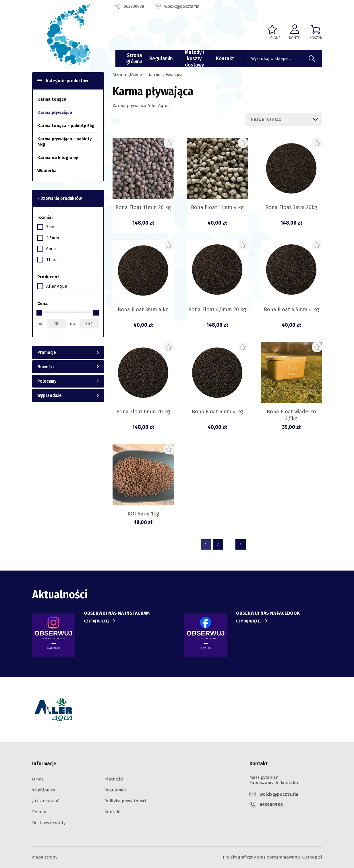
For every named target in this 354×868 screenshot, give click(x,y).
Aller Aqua (57, 286)
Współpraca (44, 790)
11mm (52, 260)
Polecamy (47, 381)
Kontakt (225, 59)
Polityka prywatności (125, 801)
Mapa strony (45, 857)
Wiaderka (47, 171)
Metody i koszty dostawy (194, 59)
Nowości (46, 367)
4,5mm (53, 238)
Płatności (114, 779)
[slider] (39, 313)
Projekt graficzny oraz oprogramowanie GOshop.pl (272, 857)
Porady (39, 812)
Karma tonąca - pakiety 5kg (66, 126)
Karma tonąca (52, 99)
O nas (38, 779)
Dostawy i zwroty (49, 823)
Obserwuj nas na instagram (117, 613)
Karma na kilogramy (58, 157)
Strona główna (134, 59)
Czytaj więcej (97, 621)
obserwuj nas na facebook (268, 613)
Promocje (47, 352)
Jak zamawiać (46, 801)
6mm (51, 249)
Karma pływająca (55, 112)
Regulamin (161, 59)
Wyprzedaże (50, 395)
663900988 (134, 6)
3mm (51, 227)
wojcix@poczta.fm (182, 6)
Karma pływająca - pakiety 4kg (65, 142)
